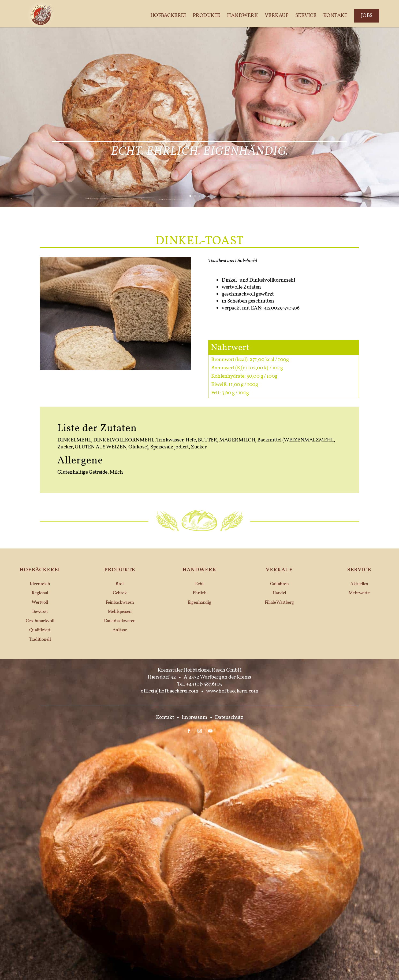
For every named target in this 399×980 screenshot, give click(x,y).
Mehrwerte (359, 593)
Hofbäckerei (168, 16)
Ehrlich (200, 593)
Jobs (367, 16)
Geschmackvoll (40, 621)
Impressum (195, 717)
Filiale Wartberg (279, 603)
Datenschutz (229, 717)
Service (306, 16)
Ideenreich (40, 584)
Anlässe (120, 630)
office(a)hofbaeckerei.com (170, 691)
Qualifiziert (40, 630)
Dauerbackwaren (120, 621)
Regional (40, 593)
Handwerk (242, 16)
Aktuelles (359, 584)
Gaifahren (279, 584)
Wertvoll (40, 603)
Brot (120, 584)
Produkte (206, 16)
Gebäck (120, 593)
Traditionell (40, 640)
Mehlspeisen (120, 612)
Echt (199, 584)
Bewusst (40, 612)
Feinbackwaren (120, 603)
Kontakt (335, 16)
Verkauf (277, 16)
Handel (279, 593)
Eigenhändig (199, 603)
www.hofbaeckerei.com (232, 691)
